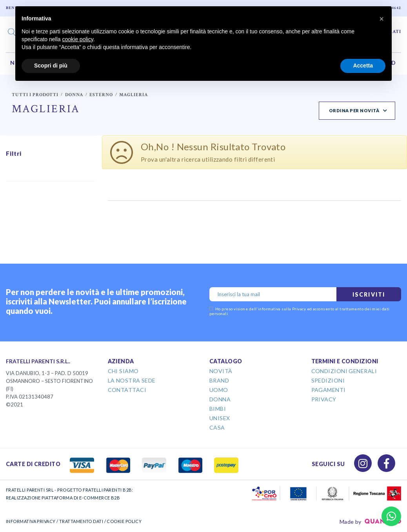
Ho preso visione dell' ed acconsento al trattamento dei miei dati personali (300, 311)
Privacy (324, 399)
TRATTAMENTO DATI (81, 521)
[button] (382, 19)
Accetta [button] (363, 66)
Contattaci (127, 390)
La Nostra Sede (132, 380)
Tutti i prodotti (35, 95)
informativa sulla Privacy (282, 309)
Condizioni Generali (344, 371)
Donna (74, 95)
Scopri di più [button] (51, 66)
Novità (221, 371)
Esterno (101, 95)
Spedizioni (328, 380)
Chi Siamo (123, 371)
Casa (217, 427)
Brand (219, 380)
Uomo (219, 390)
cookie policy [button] (78, 39)
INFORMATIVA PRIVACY (31, 521)
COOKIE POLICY (124, 521)
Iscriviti (369, 294)
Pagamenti (329, 390)
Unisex (220, 418)
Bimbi (218, 409)
